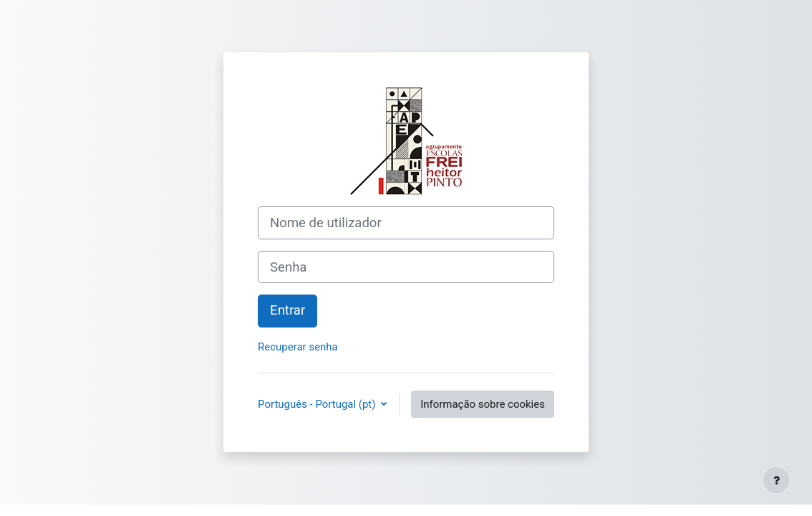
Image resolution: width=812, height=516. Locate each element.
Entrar (287, 310)
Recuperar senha (298, 347)
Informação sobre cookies (483, 404)
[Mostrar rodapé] (776, 480)
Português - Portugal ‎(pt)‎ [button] (318, 404)
